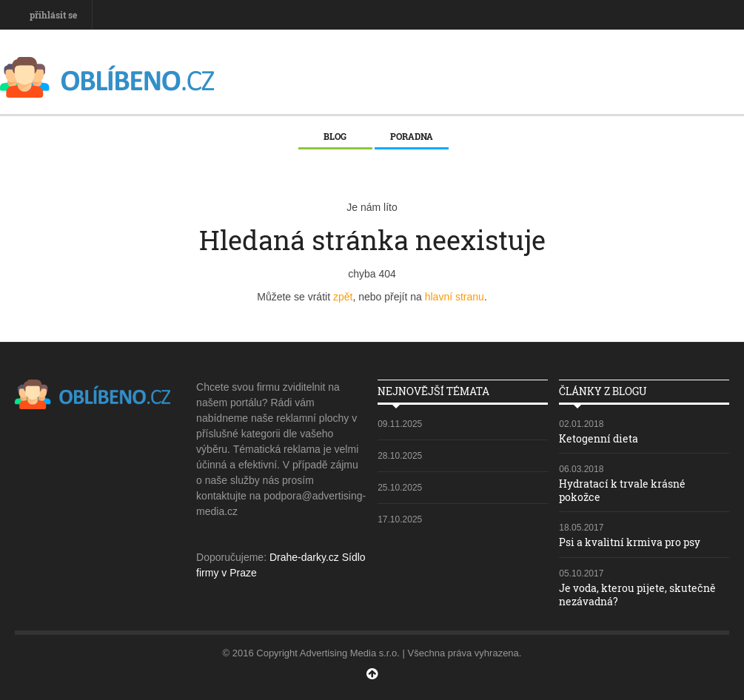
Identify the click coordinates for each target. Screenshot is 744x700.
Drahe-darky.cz (304, 557)
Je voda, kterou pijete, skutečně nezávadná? (637, 595)
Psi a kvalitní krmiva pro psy (630, 542)
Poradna (412, 136)
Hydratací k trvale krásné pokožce (622, 490)
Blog (335, 136)
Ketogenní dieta (599, 438)
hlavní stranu (455, 297)
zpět (343, 297)
